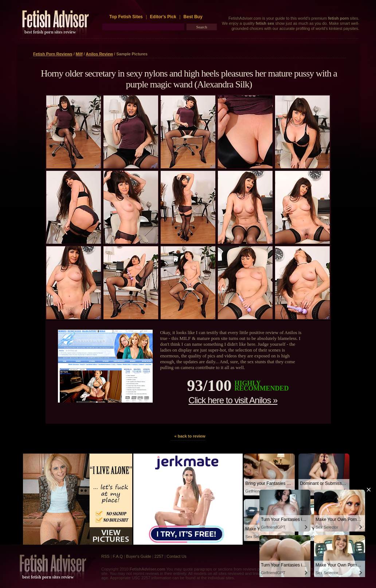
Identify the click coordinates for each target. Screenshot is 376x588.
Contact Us (176, 556)
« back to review (190, 436)
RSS (105, 556)
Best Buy (193, 17)
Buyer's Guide (139, 556)
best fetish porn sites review (50, 32)
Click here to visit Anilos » (233, 400)
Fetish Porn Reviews (53, 54)
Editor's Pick (163, 17)
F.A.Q (118, 556)
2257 (159, 556)
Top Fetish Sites (127, 17)
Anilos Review (99, 54)
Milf (79, 54)
